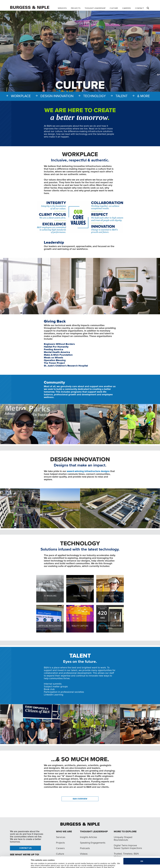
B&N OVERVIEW (80, 799)
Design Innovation (57, 96)
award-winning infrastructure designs (88, 471)
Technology (95, 96)
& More (144, 96)
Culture (114, 8)
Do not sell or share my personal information (51, 865)
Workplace (21, 96)
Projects (76, 8)
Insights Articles (88, 837)
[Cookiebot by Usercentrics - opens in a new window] (14, 865)
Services (62, 8)
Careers (127, 8)
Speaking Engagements (93, 843)
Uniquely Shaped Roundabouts (123, 838)
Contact (139, 8)
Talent (122, 96)
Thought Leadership (95, 8)
